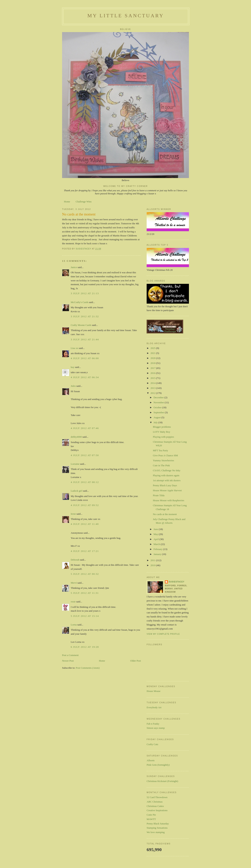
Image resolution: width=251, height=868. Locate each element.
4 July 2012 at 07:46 (85, 428)
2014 (153, 383)
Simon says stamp (156, 728)
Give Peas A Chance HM (165, 455)
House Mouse (154, 691)
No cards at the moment (165, 514)
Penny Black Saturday (158, 824)
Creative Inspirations (157, 810)
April (157, 539)
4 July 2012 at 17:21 (85, 551)
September (159, 412)
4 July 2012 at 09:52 (85, 505)
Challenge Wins (84, 202)
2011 (153, 560)
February (158, 549)
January (158, 554)
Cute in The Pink (161, 465)
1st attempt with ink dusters (167, 480)
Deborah (75, 560)
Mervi (74, 583)
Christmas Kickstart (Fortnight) (162, 781)
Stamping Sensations (157, 828)
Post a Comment (70, 655)
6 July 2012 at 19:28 (85, 647)
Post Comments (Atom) (88, 668)
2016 (153, 373)
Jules (73, 386)
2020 (153, 358)
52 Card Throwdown (157, 797)
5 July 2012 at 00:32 (85, 574)
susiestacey (177, 582)
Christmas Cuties (155, 806)
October (158, 407)
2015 (153, 378)
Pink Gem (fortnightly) (158, 765)
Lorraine (75, 464)
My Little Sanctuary (126, 16)
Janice (74, 267)
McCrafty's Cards (80, 302)
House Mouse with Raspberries (168, 500)
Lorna (74, 625)
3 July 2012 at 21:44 (85, 339)
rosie (73, 602)
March (157, 544)
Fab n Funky (153, 724)
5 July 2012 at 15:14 (85, 616)
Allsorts (151, 760)
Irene (73, 514)
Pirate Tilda (159, 495)
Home (67, 202)
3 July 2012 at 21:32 (85, 316)
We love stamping (156, 832)
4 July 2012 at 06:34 (85, 377)
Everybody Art (154, 707)
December (159, 397)
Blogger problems (162, 427)
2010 (153, 565)
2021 (153, 353)
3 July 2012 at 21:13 (85, 293)
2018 (153, 363)
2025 (153, 348)
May (156, 534)
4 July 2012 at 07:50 (85, 455)
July (156, 422)
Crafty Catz (152, 744)
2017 (153, 368)
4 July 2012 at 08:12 (85, 482)
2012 (153, 393)
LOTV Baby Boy (161, 432)
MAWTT (151, 819)
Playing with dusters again (166, 475)
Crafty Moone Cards (81, 325)
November (159, 402)
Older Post (136, 661)
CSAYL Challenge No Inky (167, 470)
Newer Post (68, 661)
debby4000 (76, 437)
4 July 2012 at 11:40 (85, 524)
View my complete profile (163, 634)
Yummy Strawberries (163, 460)
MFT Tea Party (160, 450)
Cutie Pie (151, 815)
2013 (153, 388)
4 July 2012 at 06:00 (85, 358)
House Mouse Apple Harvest (167, 490)
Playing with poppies (163, 437)
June (156, 529)
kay (73, 367)
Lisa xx (74, 348)
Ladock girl (76, 491)
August (157, 417)
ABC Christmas (155, 802)
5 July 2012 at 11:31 (85, 593)
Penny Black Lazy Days (165, 485)
